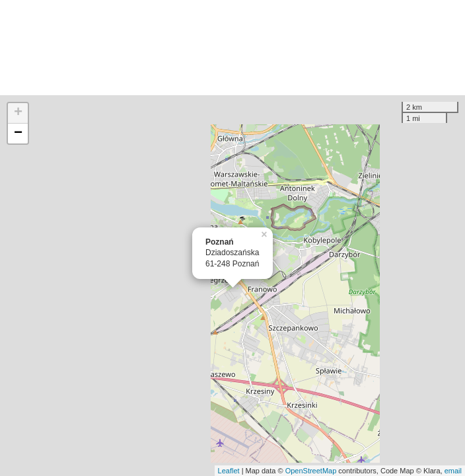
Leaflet (229, 471)
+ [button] (18, 113)
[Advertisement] (232, 48)
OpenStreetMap (311, 471)
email (453, 471)
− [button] (18, 134)
